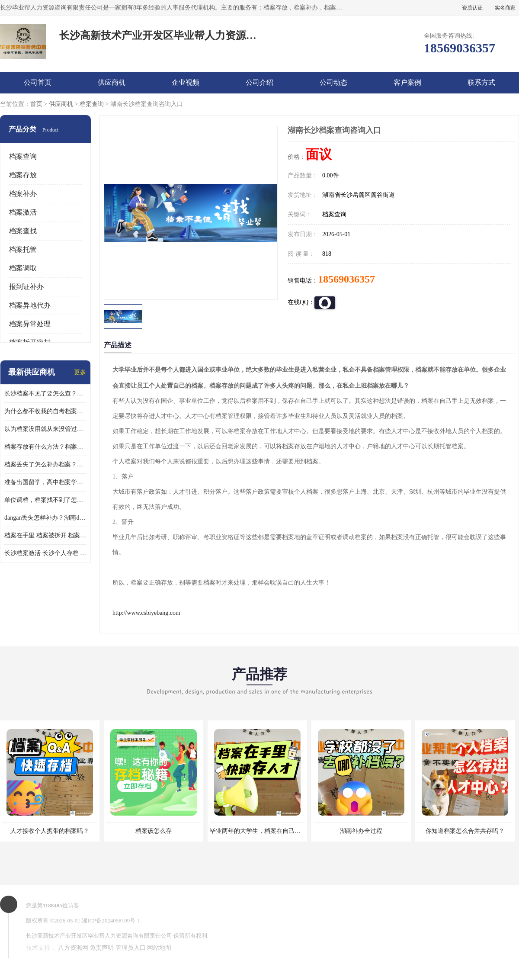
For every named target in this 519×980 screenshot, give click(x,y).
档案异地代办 (30, 305)
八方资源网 (73, 948)
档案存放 (23, 175)
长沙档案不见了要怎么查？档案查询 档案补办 (45, 394)
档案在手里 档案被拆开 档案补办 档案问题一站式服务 (45, 535)
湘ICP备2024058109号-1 (111, 921)
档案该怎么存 (154, 831)
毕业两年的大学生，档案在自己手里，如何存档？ (276, 831)
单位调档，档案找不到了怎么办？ (45, 500)
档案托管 (23, 249)
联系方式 (481, 82)
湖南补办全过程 (361, 831)
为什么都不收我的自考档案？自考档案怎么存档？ (45, 411)
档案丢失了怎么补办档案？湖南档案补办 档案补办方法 (45, 464)
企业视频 (186, 82)
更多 (80, 372)
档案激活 (23, 212)
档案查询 (92, 104)
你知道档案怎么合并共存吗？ (465, 831)
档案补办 (23, 194)
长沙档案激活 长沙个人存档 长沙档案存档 (45, 553)
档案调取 (23, 268)
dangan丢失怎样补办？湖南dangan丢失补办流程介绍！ (45, 518)
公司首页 (38, 82)
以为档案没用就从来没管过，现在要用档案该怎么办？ (45, 429)
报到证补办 (26, 287)
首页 (36, 104)
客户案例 (407, 82)
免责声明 (102, 948)
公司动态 (333, 82)
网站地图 (159, 948)
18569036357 (346, 279)
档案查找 (23, 231)
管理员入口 (131, 948)
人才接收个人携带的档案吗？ (50, 831)
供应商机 (112, 82)
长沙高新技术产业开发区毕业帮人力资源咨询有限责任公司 (99, 936)
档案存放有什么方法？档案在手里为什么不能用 (45, 447)
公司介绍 (259, 82)
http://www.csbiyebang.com (146, 613)
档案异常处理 (30, 324)
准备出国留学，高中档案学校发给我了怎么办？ (45, 482)
